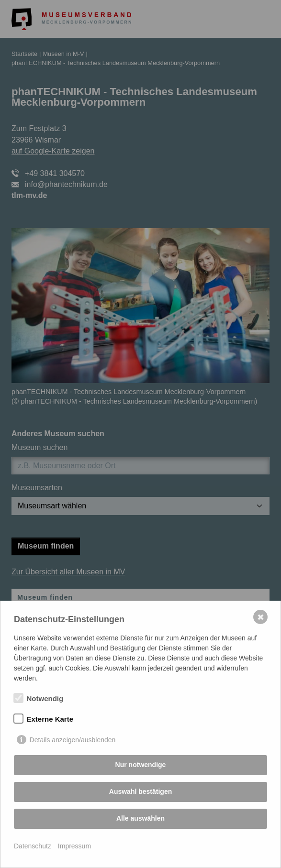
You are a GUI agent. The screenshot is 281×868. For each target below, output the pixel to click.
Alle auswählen (140, 818)
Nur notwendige (141, 765)
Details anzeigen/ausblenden (73, 740)
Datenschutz (33, 846)
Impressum (74, 846)
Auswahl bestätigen (140, 791)
